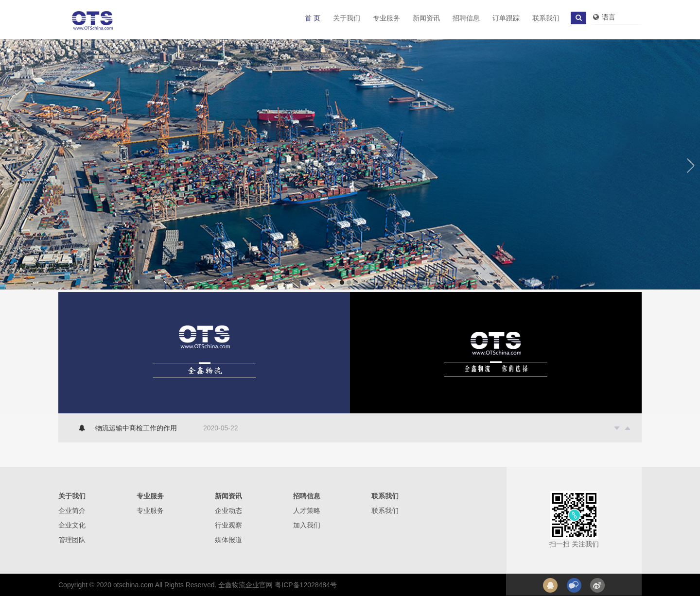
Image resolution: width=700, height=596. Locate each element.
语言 (604, 17)
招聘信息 (466, 18)
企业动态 (228, 511)
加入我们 (307, 525)
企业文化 (72, 525)
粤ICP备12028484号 (306, 585)
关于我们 (347, 18)
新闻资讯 (426, 18)
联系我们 (546, 18)
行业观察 (228, 525)
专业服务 (386, 18)
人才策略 (307, 511)
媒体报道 (228, 540)
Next (691, 163)
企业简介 (72, 511)
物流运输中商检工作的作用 (136, 428)
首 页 (313, 18)
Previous (9, 163)
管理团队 (72, 540)
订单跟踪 (506, 18)
